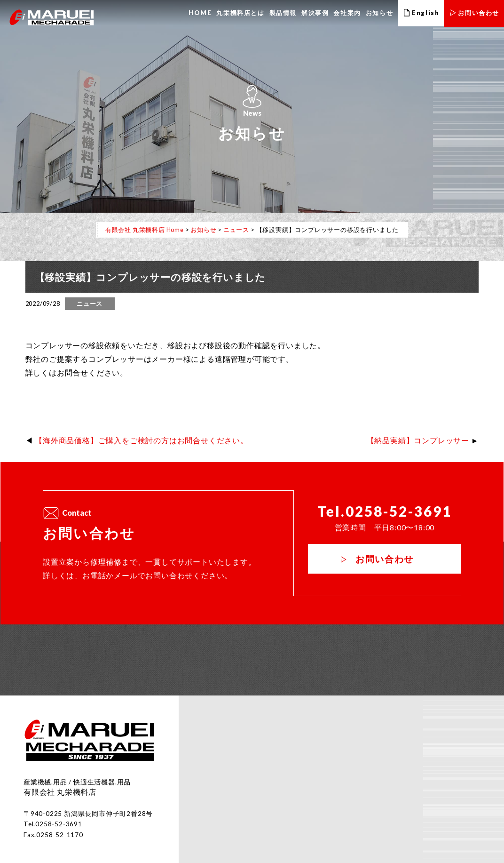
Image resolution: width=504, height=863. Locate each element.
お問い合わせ (385, 559)
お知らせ (379, 13)
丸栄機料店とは (240, 13)
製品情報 (283, 13)
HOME (200, 13)
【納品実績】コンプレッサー (418, 440)
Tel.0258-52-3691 (384, 511)
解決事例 (315, 13)
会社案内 (347, 13)
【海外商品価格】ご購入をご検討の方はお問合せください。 (142, 440)
